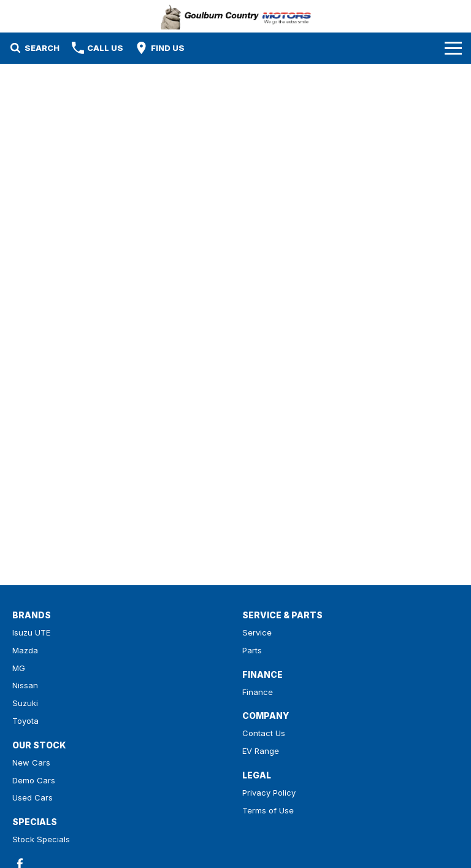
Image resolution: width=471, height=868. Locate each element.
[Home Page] (236, 16)
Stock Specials (41, 839)
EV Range (261, 751)
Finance (258, 692)
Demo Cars (34, 780)
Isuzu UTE (31, 632)
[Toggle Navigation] (453, 48)
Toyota (25, 721)
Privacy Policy (269, 793)
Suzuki (25, 703)
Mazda (25, 650)
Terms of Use (268, 810)
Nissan (25, 685)
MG (19, 668)
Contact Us (264, 733)
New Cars (31, 762)
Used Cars (33, 797)
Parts (252, 650)
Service (257, 632)
